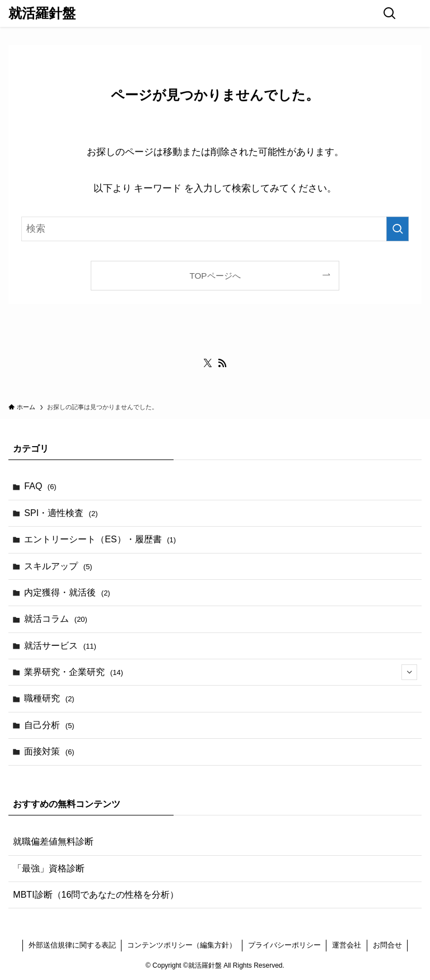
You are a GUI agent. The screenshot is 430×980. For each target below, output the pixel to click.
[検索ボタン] (390, 13)
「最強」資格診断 (49, 868)
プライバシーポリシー (284, 945)
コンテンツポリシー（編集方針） (182, 945)
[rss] (222, 363)
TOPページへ (215, 276)
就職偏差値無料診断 (53, 841)
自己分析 (49, 725)
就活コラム (56, 619)
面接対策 (49, 751)
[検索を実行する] (398, 229)
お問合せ (387, 945)
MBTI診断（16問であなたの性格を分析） (96, 895)
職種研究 (49, 698)
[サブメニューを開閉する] (409, 672)
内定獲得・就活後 (67, 592)
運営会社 (347, 945)
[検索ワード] (215, 229)
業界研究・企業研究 (220, 672)
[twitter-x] (208, 363)
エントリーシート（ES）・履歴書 (100, 539)
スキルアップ (58, 566)
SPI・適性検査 (61, 513)
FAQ (40, 486)
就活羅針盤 (42, 13)
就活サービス (60, 646)
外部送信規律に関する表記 (72, 945)
